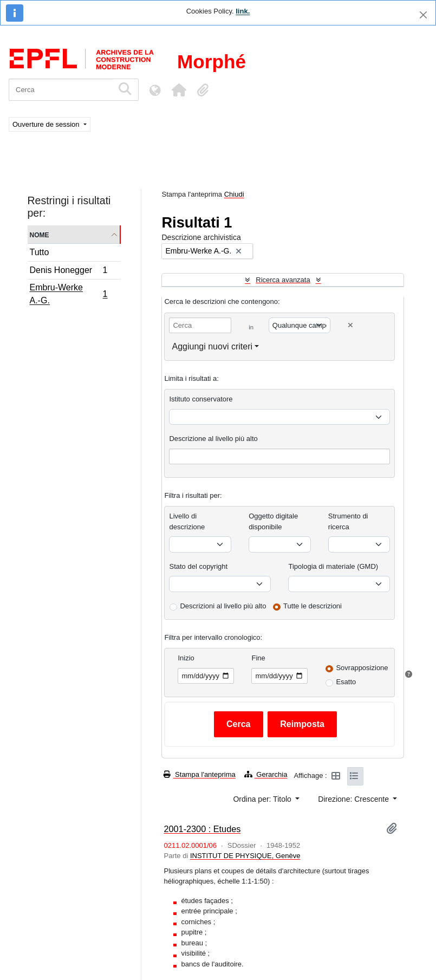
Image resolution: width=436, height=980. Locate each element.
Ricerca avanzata (283, 280)
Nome (40, 234)
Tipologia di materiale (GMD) (333, 566)
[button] (179, 90)
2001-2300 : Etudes (202, 829)
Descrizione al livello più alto (213, 439)
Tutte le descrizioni (313, 606)
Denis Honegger (69, 272)
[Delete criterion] (350, 325)
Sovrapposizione (362, 668)
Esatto (346, 682)
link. (243, 11)
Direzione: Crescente (354, 799)
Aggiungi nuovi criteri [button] (212, 346)
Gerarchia (266, 774)
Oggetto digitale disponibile (273, 521)
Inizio (186, 658)
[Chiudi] (423, 15)
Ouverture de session (47, 124)
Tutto (40, 252)
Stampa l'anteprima (199, 774)
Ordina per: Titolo (263, 799)
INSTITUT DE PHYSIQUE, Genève (245, 856)
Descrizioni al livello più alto (223, 606)
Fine (258, 658)
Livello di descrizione (187, 521)
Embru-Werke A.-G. (69, 294)
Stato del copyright (198, 566)
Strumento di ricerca (348, 521)
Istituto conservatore (201, 399)
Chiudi (234, 194)
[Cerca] (61, 90)
